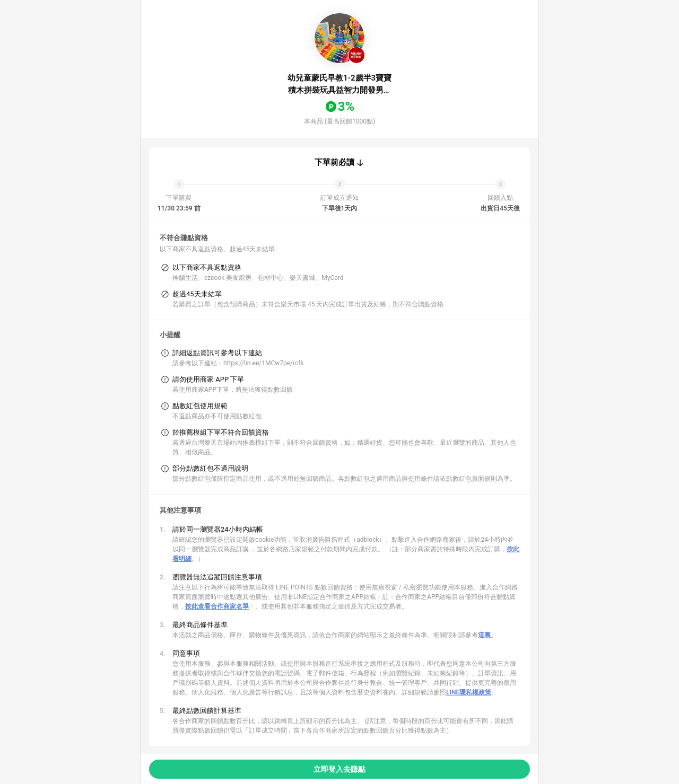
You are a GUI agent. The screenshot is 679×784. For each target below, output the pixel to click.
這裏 (484, 635)
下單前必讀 (334, 162)
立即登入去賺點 (339, 769)
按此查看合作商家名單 (217, 606)
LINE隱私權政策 (469, 692)
